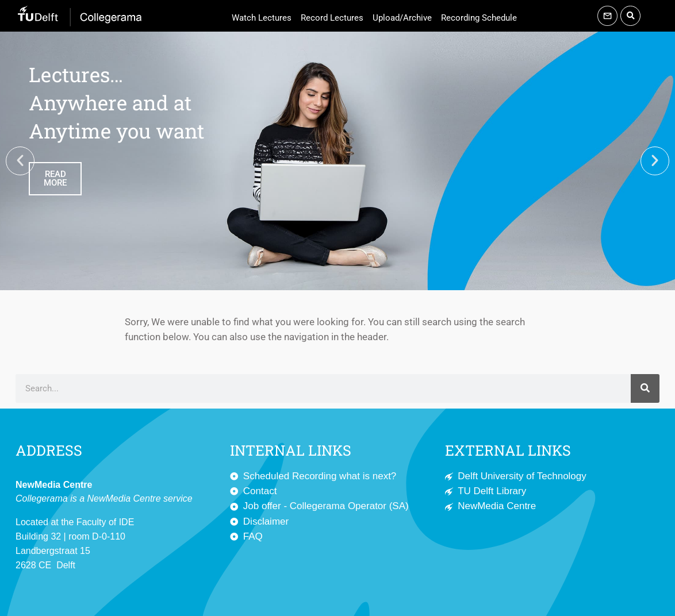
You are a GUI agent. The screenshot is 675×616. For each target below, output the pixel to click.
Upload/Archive (402, 18)
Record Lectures (332, 18)
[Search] (645, 388)
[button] (630, 16)
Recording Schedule (479, 18)
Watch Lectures (262, 18)
